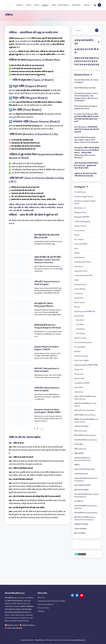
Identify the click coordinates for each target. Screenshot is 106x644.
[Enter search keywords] (87, 30)
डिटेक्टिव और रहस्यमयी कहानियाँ (86, 421)
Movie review (79, 302)
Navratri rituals (80, 338)
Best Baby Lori (80, 208)
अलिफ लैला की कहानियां (85, 405)
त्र (94, 65)
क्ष (92, 65)
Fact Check (79, 239)
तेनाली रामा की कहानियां (81, 426)
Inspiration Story (81, 271)
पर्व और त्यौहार (79, 444)
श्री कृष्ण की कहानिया (80, 529)
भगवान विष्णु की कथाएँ (81, 474)
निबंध (81, 431)
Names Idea (79, 316)
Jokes (77, 280)
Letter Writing (80, 289)
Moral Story (79, 298)
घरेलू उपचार (84, 410)
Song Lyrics (79, 374)
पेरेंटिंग (80, 449)
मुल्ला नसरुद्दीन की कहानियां (82, 485)
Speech (79, 378)
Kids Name (80, 329)
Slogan (78, 369)
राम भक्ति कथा (79, 501)
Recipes (77, 351)
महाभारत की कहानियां (86, 480)
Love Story (79, 293)
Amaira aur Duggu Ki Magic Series (85, 202)
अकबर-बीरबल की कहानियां (85, 398)
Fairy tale (81, 244)
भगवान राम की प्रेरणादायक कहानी (84, 469)
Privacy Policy (43, 608)
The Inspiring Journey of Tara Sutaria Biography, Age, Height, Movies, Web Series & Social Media (86, 97)
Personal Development (83, 342)
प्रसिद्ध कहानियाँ (79, 453)
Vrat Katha (79, 387)
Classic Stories (80, 226)
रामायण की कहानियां (86, 507)
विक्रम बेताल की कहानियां (85, 518)
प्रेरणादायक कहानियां (82, 459)
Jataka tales (83, 275)
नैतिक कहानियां (85, 435)
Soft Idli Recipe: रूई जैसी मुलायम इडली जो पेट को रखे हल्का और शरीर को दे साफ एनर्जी (87, 129)
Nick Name (81, 333)
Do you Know (79, 230)
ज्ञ (98, 65)
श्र (96, 65)
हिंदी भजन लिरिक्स (80, 533)
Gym (76, 248)
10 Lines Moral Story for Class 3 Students (86, 81)
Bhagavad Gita (80, 212)
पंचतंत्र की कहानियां (86, 440)
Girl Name (80, 324)
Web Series (79, 392)
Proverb (80, 347)
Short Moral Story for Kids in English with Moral (86, 107)
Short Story (81, 360)
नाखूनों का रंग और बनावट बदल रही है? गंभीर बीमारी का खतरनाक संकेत (86, 175)
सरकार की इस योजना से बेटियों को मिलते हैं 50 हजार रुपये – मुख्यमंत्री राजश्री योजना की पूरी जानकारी (86, 165)
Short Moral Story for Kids (85, 88)
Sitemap (41, 611)
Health (77, 253)
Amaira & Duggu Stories (84, 197)
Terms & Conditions (45, 604)
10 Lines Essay (80, 192)
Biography (82, 217)
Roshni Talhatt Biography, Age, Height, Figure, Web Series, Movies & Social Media (86, 140)
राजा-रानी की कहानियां (87, 495)
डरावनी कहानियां (85, 415)
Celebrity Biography (82, 221)
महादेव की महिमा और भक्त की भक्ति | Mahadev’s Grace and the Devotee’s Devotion (48, 260)
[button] (97, 30)
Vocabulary (82, 383)
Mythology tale (85, 311)
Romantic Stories (81, 356)
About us (41, 597)
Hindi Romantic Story (83, 262)
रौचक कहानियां (86, 513)
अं (97, 49)
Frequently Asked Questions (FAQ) (51, 601)
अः (75, 52)
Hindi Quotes (79, 257)
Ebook (77, 235)
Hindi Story (79, 266)
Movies (77, 307)
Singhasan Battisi (86, 365)
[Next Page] (42, 429)
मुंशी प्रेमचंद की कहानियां (81, 490)
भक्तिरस (77, 465)
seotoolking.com (79, 640)
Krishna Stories (80, 284)
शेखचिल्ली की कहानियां (81, 524)
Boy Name (80, 320)
